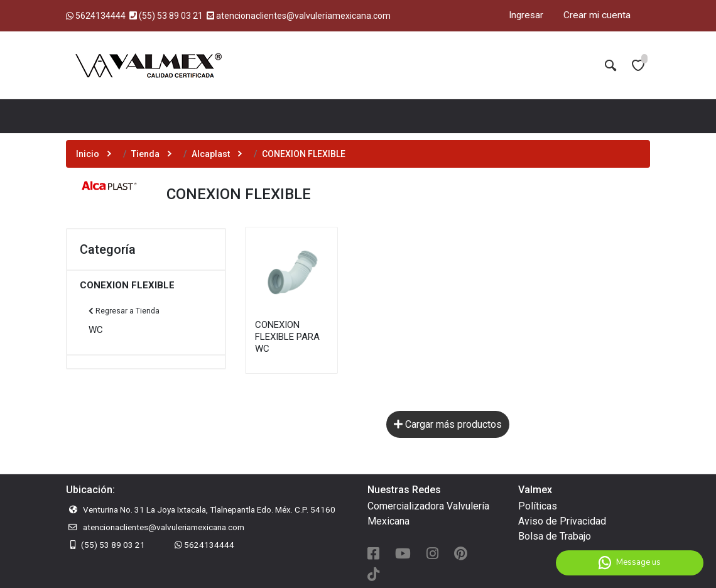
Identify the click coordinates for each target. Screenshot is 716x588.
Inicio (88, 154)
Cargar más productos (448, 424)
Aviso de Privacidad (562, 521)
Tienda (145, 154)
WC (96, 330)
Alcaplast (211, 154)
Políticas (538, 506)
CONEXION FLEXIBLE (127, 285)
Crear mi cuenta (597, 15)
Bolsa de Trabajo (555, 536)
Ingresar (526, 15)
